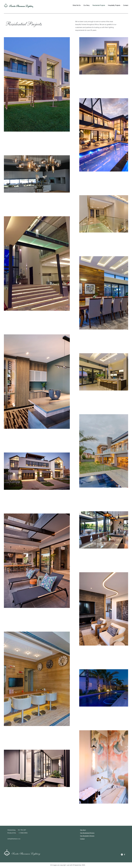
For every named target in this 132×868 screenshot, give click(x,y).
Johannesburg (12, 830)
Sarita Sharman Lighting (21, 6)
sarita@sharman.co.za (14, 839)
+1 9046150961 (23, 833)
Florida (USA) (12, 833)
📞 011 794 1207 (21, 830)
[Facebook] (125, 855)
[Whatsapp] (122, 855)
